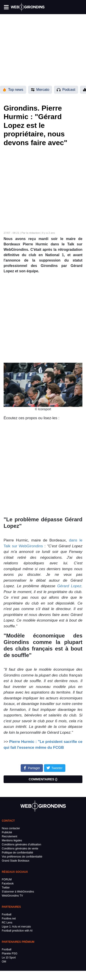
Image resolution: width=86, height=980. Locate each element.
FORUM (7, 880)
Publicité (7, 832)
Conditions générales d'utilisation (21, 845)
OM (4, 962)
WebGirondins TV (12, 896)
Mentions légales (12, 840)
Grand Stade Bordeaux (16, 861)
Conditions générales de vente (20, 849)
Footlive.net (9, 919)
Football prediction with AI (17, 931)
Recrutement (10, 836)
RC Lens (7, 923)
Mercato (40, 90)
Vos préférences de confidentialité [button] (22, 857)
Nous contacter (11, 828)
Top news (13, 90)
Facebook (8, 884)
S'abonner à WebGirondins (18, 892)
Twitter (6, 888)
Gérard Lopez (69, 586)
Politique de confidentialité (17, 853)
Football (7, 915)
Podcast (66, 90)
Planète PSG (10, 954)
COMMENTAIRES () (43, 779)
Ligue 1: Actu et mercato (16, 927)
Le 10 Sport (9, 958)
